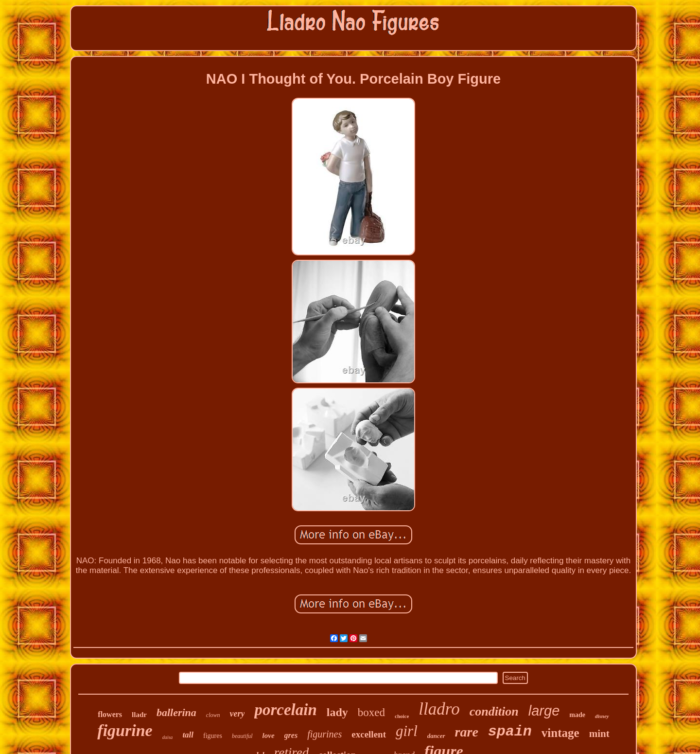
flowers (110, 714)
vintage (560, 733)
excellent (369, 734)
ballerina (176, 712)
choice (402, 716)
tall (188, 735)
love (269, 736)
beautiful (242, 736)
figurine (125, 730)
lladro (439, 709)
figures (213, 736)
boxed (371, 712)
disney (602, 716)
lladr (139, 715)
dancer (436, 736)
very (237, 714)
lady (337, 712)
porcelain (285, 710)
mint (599, 734)
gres (291, 735)
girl (407, 731)
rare (467, 732)
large (544, 711)
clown (213, 715)
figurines (324, 734)
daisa (168, 737)
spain (510, 732)
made (577, 715)
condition (494, 711)
